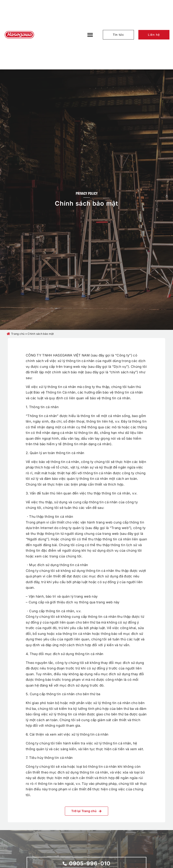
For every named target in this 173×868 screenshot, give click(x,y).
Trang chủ (18, 334)
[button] (90, 35)
